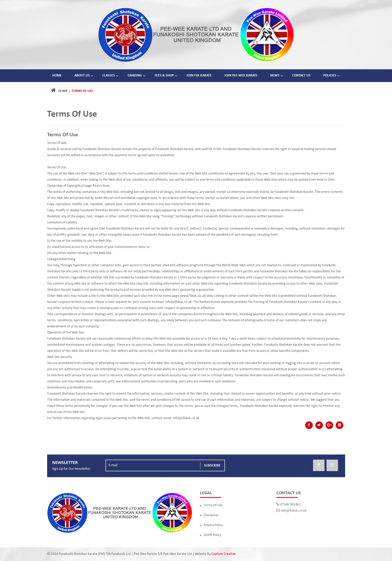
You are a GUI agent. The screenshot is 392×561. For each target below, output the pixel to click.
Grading (135, 76)
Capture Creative (224, 554)
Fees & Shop (164, 76)
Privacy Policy (213, 525)
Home (57, 76)
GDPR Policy (212, 535)
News (275, 76)
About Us (82, 76)
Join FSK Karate (199, 76)
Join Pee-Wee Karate (241, 76)
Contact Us (301, 76)
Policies (330, 76)
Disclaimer (211, 515)
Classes (109, 76)
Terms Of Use (213, 505)
